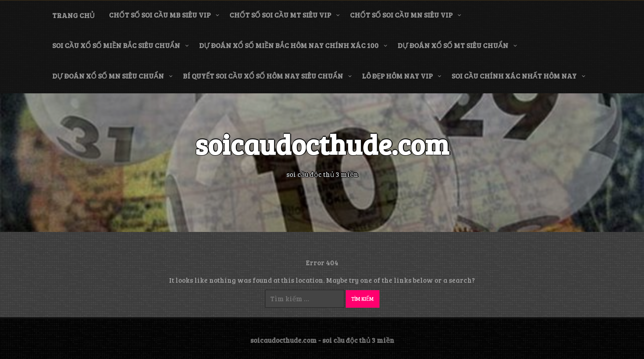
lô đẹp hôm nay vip (397, 76)
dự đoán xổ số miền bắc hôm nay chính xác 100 (289, 45)
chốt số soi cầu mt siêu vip (280, 15)
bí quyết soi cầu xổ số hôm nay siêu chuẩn (263, 76)
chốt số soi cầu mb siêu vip (160, 15)
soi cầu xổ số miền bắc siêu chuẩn (116, 45)
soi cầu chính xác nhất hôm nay (514, 76)
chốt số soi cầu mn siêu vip (401, 15)
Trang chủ (73, 15)
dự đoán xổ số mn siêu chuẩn (108, 76)
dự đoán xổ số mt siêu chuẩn (453, 45)
